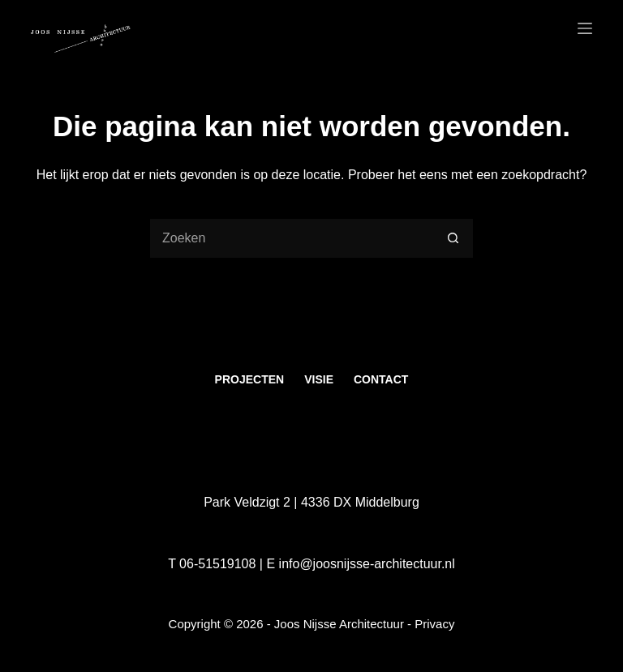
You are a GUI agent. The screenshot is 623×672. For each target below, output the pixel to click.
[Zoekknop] (453, 238)
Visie (319, 379)
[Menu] (585, 28)
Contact (381, 379)
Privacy (434, 624)
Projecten (250, 379)
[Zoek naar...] (291, 238)
